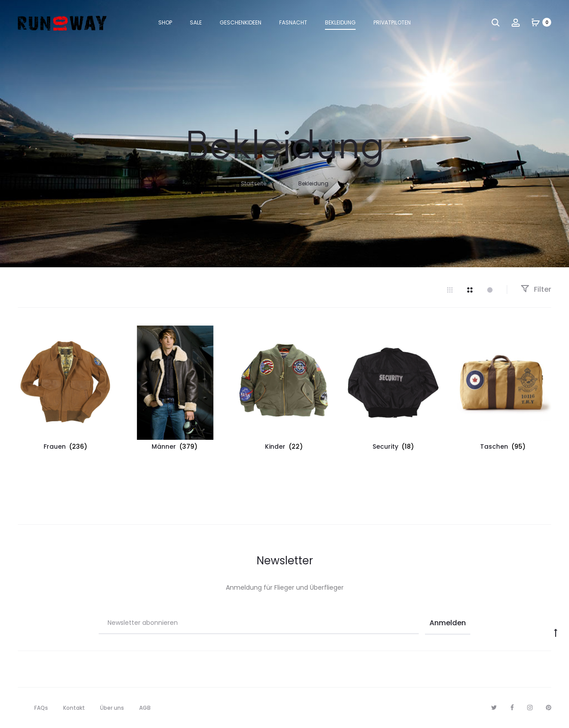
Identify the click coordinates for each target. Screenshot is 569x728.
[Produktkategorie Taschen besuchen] (503, 390)
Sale (196, 22)
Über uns (112, 708)
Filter (536, 289)
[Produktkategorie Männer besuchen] (175, 390)
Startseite (254, 183)
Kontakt (74, 708)
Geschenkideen (240, 22)
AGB (145, 708)
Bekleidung (340, 22)
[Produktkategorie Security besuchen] (394, 390)
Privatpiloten (392, 22)
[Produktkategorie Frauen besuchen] (66, 390)
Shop (165, 22)
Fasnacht (293, 22)
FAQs (41, 708)
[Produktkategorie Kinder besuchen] (284, 390)
